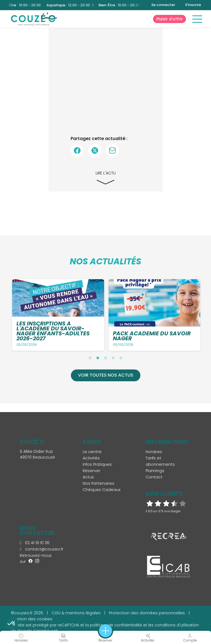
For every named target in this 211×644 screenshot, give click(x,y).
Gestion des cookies (32, 619)
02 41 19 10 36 (35, 543)
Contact (154, 477)
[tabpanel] (58, 315)
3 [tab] (105, 358)
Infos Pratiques (97, 464)
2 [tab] (98, 358)
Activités (91, 458)
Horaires (154, 452)
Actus (88, 477)
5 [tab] (121, 358)
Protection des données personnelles (147, 613)
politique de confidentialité (116, 625)
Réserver (91, 471)
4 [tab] (113, 358)
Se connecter (163, 5)
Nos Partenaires (98, 483)
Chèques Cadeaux (102, 490)
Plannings (155, 471)
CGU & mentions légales (76, 613)
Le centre (92, 452)
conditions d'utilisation (177, 625)
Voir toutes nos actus (106, 375)
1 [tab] (90, 358)
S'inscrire (193, 5)
